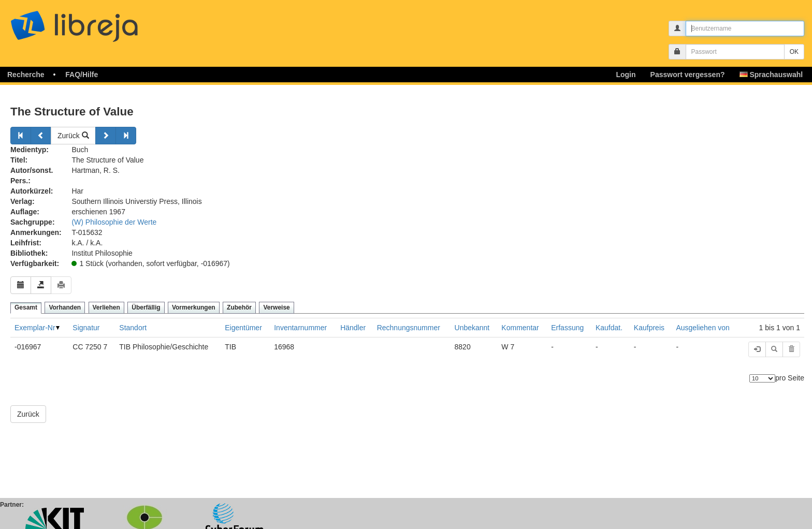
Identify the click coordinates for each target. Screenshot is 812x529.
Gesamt (26, 307)
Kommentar (520, 328)
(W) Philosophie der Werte (114, 222)
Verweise (276, 307)
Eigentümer (243, 328)
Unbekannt (472, 328)
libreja (93, 22)
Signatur (86, 328)
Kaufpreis (649, 328)
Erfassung (567, 328)
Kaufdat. (609, 328)
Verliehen (106, 307)
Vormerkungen (194, 307)
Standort (133, 328)
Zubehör (239, 307)
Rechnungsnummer (409, 328)
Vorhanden (65, 307)
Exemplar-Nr (35, 328)
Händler (353, 328)
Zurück (73, 136)
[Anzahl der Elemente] (762, 378)
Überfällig (146, 307)
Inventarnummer (300, 328)
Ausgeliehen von (703, 328)
